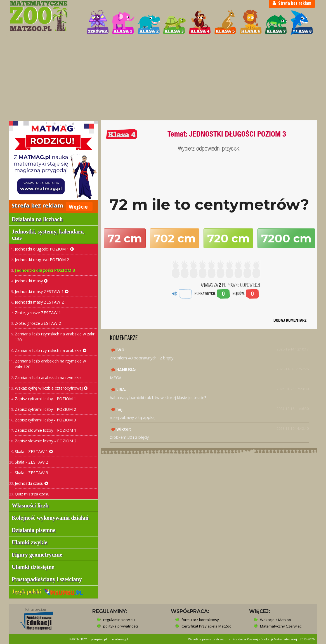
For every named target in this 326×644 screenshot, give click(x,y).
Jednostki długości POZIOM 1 (44, 249)
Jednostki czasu (31, 483)
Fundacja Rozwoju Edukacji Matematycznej (265, 639)
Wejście (78, 207)
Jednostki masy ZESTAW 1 (42, 291)
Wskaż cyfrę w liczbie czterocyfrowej (51, 388)
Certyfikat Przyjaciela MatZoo (206, 626)
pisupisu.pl (99, 639)
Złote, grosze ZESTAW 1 (38, 313)
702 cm (175, 238)
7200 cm (286, 238)
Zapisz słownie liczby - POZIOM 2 (46, 441)
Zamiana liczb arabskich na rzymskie (48, 377)
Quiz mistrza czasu (32, 494)
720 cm (228, 238)
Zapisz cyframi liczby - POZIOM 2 (45, 409)
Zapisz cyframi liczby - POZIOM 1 (45, 399)
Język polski (47, 591)
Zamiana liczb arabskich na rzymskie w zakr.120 (50, 364)
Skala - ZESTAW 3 (31, 473)
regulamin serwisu (119, 620)
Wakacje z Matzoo (276, 620)
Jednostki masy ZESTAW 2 (39, 302)
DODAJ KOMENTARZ (290, 320)
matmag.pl (120, 639)
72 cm (125, 238)
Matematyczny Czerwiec (281, 626)
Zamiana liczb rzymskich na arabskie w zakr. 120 (55, 337)
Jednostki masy (31, 281)
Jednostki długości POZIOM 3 (45, 270)
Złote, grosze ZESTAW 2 (38, 323)
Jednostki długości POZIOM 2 (42, 259)
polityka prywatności (121, 626)
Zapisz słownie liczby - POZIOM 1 (46, 430)
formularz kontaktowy (200, 620)
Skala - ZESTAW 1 (34, 451)
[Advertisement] (163, 78)
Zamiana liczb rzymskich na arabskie (51, 350)
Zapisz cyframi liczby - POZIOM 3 (45, 420)
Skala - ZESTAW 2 (31, 462)
